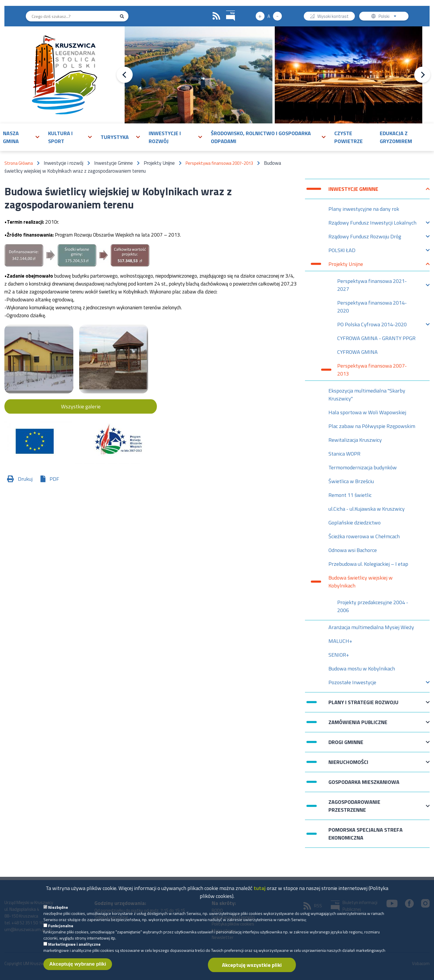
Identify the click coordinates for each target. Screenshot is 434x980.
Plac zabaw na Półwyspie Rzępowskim (372, 426)
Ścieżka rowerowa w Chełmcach (364, 536)
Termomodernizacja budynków (363, 467)
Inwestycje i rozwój (165, 137)
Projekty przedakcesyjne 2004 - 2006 (373, 606)
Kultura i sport (60, 137)
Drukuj (25, 479)
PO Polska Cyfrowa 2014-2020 (372, 326)
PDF (54, 479)
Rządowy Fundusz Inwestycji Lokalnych (372, 224)
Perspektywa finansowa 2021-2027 (372, 285)
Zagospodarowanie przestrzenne (354, 806)
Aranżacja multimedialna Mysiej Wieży (371, 627)
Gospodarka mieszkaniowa (364, 782)
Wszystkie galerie (81, 406)
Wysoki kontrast (333, 17)
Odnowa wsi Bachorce (353, 550)
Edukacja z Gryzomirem (396, 137)
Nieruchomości (348, 765)
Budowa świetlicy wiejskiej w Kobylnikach (361, 582)
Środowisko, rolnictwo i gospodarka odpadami (261, 137)
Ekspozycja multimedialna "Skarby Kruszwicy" (367, 395)
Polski (389, 17)
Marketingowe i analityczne (74, 950)
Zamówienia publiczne (358, 725)
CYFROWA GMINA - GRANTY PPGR (376, 338)
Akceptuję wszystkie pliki (252, 971)
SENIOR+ (339, 655)
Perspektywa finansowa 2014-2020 (372, 307)
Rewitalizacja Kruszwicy (355, 440)
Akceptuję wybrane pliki (78, 970)
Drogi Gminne (346, 745)
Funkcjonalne (61, 931)
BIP (226, 10)
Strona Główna (19, 163)
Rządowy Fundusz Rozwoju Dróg (365, 238)
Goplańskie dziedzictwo (355, 523)
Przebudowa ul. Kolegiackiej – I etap (368, 564)
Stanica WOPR (344, 454)
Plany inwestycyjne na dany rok (364, 209)
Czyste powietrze (349, 137)
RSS (216, 16)
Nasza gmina (11, 137)
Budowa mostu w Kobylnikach (362, 669)
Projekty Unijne (346, 265)
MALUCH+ (340, 641)
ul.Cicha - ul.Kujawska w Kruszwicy (367, 509)
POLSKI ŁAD (342, 252)
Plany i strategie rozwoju (363, 705)
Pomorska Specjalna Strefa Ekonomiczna (366, 834)
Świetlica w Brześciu (351, 481)
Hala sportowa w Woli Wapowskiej (367, 412)
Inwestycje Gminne (353, 192)
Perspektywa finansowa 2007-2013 (219, 163)
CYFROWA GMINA (357, 352)
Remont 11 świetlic (350, 495)
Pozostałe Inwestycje (352, 684)
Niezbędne (58, 913)
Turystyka (115, 137)
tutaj (260, 894)
